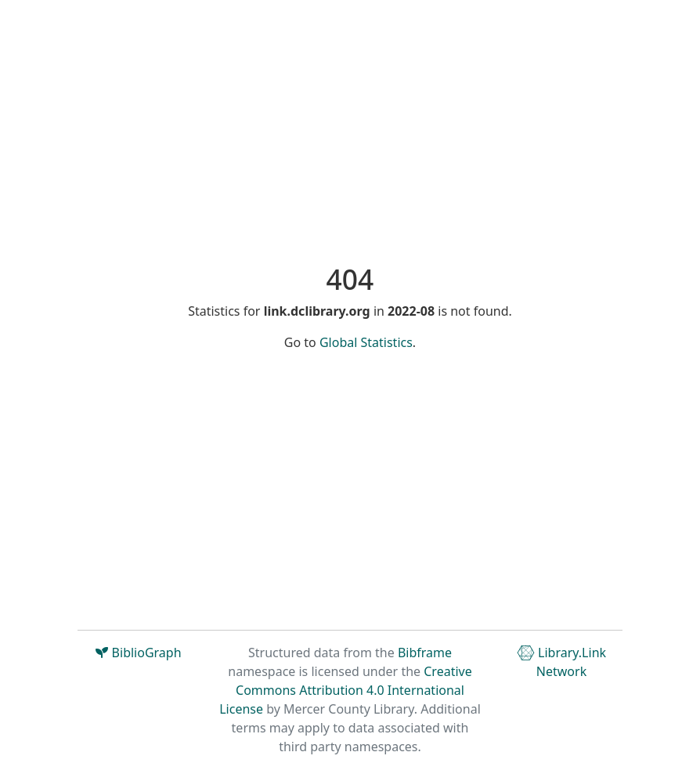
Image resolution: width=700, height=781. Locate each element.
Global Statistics (366, 342)
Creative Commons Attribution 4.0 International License (346, 690)
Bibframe (425, 653)
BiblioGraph (138, 653)
